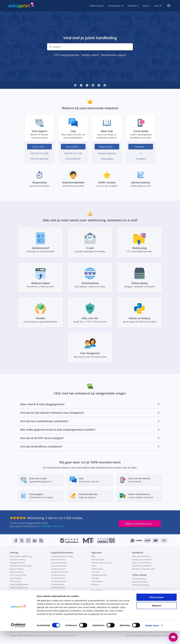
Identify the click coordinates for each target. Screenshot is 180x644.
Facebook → (141, 147)
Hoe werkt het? (73, 159)
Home (94, 566)
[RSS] (105, 85)
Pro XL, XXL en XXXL (18, 575)
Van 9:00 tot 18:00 (39, 153)
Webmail (95, 584)
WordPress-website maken (144, 569)
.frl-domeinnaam (58, 578)
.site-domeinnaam (58, 597)
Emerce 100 (58, 526)
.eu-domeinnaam (58, 575)
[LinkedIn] (93, 85)
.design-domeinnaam (60, 572)
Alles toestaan (157, 610)
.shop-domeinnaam (59, 594)
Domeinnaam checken (19, 597)
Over (158, 6)
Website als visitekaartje (143, 601)
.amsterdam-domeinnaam (62, 556)
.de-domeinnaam (58, 569)
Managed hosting (17, 563)
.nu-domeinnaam (58, 587)
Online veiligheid (99, 597)
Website (133, 6)
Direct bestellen (98, 560)
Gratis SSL (96, 594)
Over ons (95, 572)
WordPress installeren (142, 566)
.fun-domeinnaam (58, 581)
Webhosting (97, 6)
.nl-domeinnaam (58, 584)
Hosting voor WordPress (143, 560)
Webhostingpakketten (19, 584)
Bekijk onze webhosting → (140, 524)
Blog (93, 556)
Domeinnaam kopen (19, 600)
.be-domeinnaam (58, 560)
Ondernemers (97, 569)
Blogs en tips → (107, 147)
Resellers (95, 578)
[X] (81, 85)
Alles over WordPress (141, 556)
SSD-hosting (15, 581)
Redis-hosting (16, 578)
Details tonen (152, 638)
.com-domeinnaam (59, 566)
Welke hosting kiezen (19, 587)
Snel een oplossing (39, 159)
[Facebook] (75, 85)
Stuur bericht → (73, 147)
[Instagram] (87, 85)
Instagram (141, 159)
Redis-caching (138, 598)
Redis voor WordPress (142, 563)
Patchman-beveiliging (101, 600)
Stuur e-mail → (39, 147)
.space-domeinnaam (59, 600)
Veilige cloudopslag (140, 585)
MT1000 (43, 526)
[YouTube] (99, 85)
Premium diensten (107, 153)
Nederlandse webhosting (21, 566)
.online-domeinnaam (59, 591)
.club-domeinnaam (59, 563)
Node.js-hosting (17, 569)
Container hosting (17, 560)
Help (146, 6)
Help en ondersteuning (101, 563)
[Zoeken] (90, 47)
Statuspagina (107, 159)
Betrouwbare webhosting (21, 556)
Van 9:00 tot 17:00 (73, 153)
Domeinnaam (116, 6)
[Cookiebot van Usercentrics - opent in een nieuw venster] (18, 639)
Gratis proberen (139, 579)
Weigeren (156, 619)
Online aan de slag (140, 595)
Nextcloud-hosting (140, 582)
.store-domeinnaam (59, 603)
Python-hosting (16, 572)
